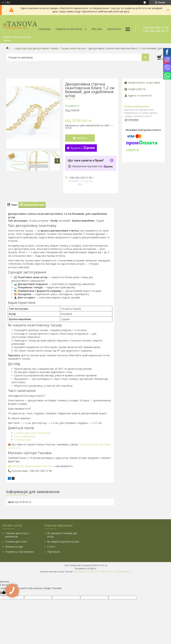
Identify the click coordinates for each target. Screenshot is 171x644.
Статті (51, 547)
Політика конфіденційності (117, 572)
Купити (82, 138)
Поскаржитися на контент (88, 572)
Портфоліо (54, 552)
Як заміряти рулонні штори (63, 542)
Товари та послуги (69, 29)
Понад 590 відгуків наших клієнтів (31, 466)
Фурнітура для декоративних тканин (37, 48)
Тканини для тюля (16, 542)
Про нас (97, 29)
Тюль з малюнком (25, 436)
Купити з (83, 148)
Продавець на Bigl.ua (85, 568)
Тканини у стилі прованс (20, 552)
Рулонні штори (14, 547)
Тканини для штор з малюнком (32, 433)
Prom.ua (103, 565)
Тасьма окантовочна (73, 48)
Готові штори (22, 440)
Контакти (114, 29)
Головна (44, 29)
